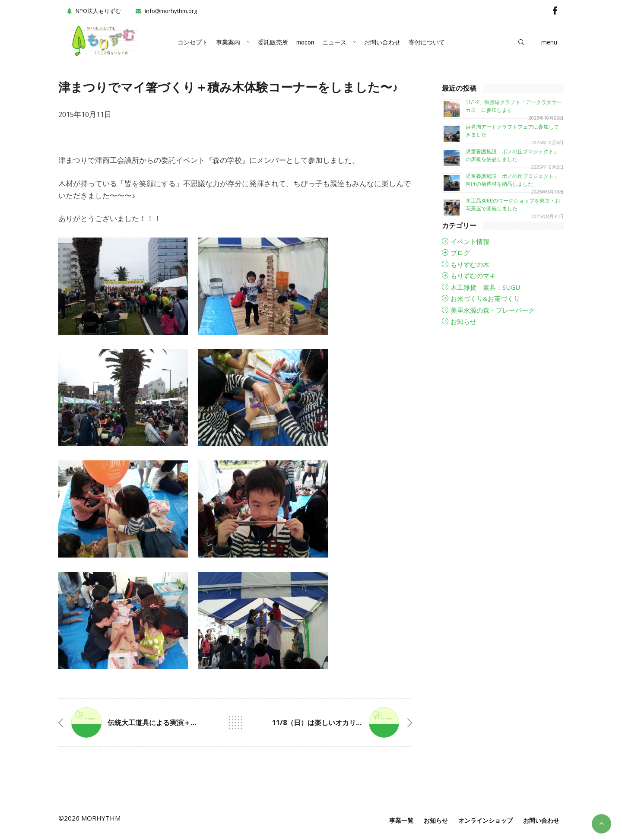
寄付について (427, 42)
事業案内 (228, 42)
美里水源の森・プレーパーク (493, 310)
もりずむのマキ (473, 276)
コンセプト (193, 42)
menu (549, 42)
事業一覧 (401, 820)
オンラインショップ (486, 820)
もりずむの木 (470, 264)
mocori (305, 42)
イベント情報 (470, 241)
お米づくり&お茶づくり (485, 298)
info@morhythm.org (171, 11)
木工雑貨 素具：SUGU (485, 287)
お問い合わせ (382, 42)
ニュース (334, 42)
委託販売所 (273, 42)
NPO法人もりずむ (93, 11)
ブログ (460, 253)
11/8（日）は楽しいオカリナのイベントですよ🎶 (349, 723)
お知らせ (463, 321)
